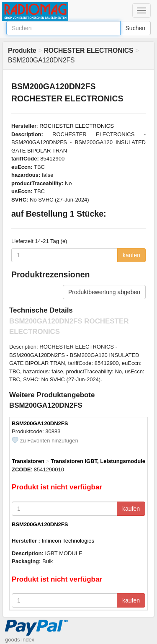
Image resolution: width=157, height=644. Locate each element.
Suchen (135, 28)
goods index (20, 640)
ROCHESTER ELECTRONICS (77, 126)
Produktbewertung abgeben (104, 292)
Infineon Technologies (68, 541)
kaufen (131, 255)
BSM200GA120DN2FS (40, 423)
